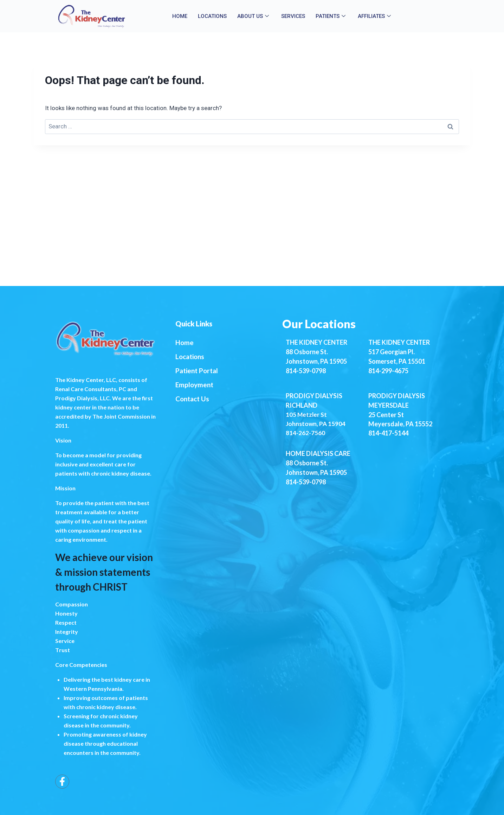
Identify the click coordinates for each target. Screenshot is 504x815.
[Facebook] (62, 782)
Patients (331, 16)
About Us (254, 16)
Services (293, 16)
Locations (212, 16)
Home (180, 16)
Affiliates (375, 16)
